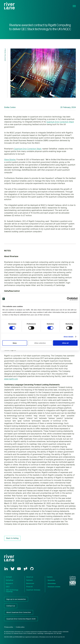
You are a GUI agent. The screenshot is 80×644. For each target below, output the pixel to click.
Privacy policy (9, 627)
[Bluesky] (12, 569)
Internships (52, 583)
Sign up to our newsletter (16, 599)
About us (30, 577)
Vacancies (51, 580)
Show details (69, 337)
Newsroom (30, 583)
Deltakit (9, 577)
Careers (50, 577)
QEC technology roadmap (12, 591)
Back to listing (12, 538)
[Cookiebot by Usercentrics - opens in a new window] (68, 299)
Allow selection (40, 343)
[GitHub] (32, 569)
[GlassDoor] (25, 569)
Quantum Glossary (33, 590)
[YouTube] (19, 569)
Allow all (65, 343)
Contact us (11, 606)
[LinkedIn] (6, 569)
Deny (15, 343)
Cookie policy (20, 627)
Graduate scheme (54, 587)
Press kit (29, 587)
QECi (8, 587)
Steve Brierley (10, 159)
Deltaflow (10, 580)
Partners (29, 580)
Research (9, 583)
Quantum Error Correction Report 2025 (21, 619)
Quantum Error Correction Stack (60, 122)
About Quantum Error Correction (19, 612)
